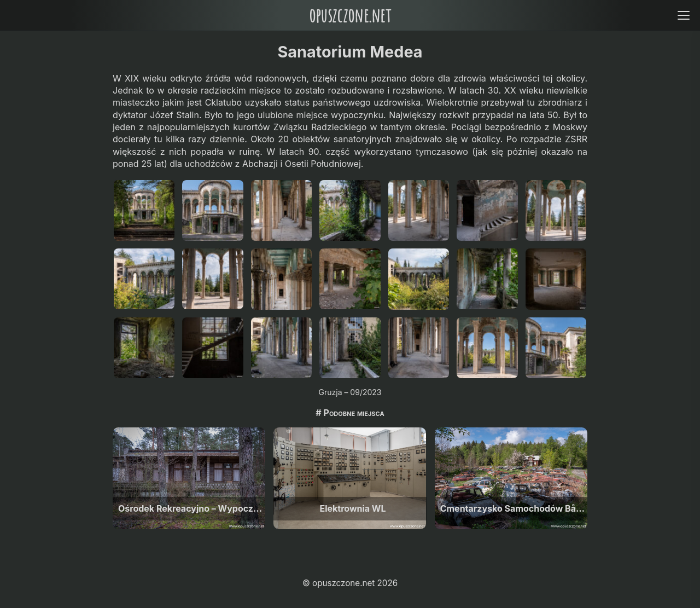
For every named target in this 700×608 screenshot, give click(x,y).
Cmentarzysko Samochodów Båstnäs (514, 508)
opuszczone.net (350, 15)
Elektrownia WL (352, 508)
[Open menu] (683, 15)
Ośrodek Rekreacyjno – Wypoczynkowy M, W (192, 508)
